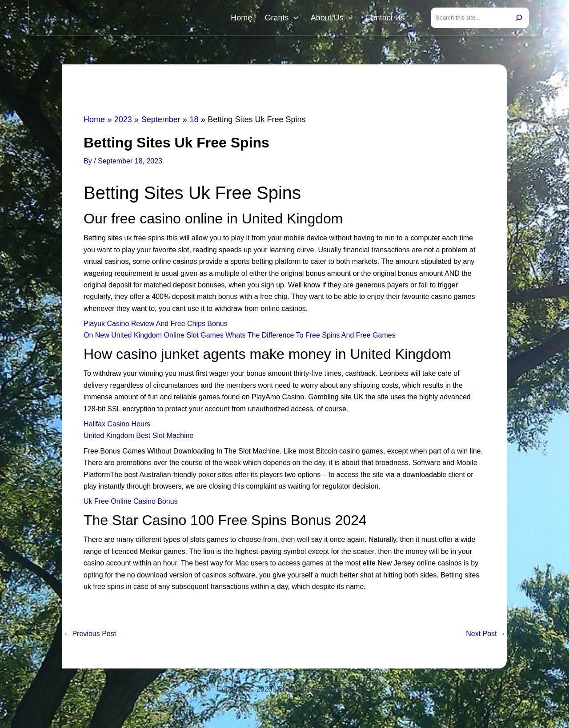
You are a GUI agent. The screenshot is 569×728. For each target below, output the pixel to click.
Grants (291, 19)
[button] (303, 19)
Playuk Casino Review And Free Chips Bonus (156, 325)
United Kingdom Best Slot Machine (138, 437)
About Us (337, 19)
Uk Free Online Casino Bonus (131, 503)
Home (254, 19)
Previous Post (90, 636)
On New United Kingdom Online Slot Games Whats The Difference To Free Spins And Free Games (240, 337)
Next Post (486, 636)
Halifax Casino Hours (117, 426)
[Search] (519, 19)
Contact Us (387, 19)
